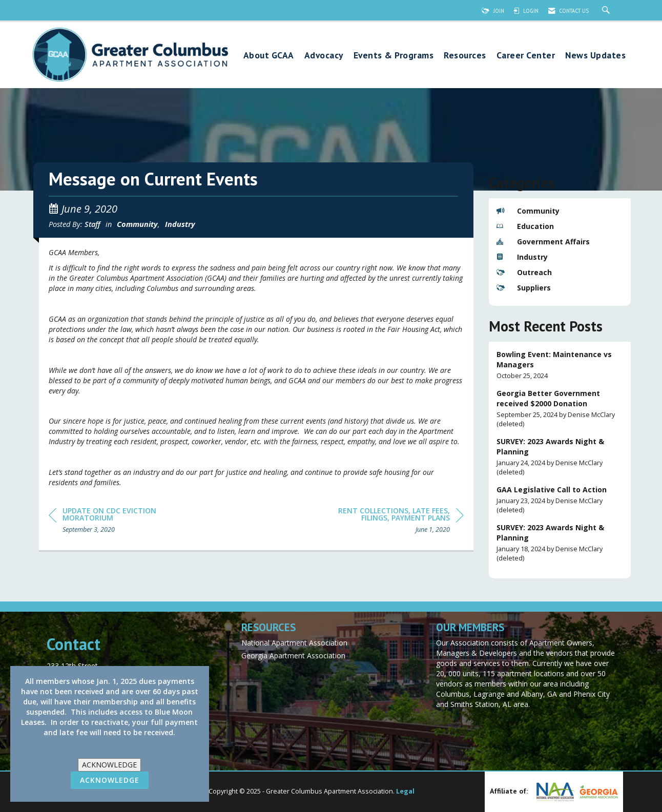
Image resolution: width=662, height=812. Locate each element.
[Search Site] (607, 11)
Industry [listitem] (522, 257)
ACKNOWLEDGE (109, 765)
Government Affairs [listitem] (543, 242)
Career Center (526, 56)
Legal (405, 791)
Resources (465, 56)
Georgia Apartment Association (293, 655)
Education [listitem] (525, 226)
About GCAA (269, 56)
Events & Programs (394, 56)
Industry (180, 224)
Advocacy (324, 56)
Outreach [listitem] (524, 272)
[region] (387, 522)
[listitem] (560, 365)
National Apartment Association (294, 643)
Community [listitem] (528, 211)
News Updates (595, 56)
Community (137, 224)
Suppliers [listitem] (524, 288)
